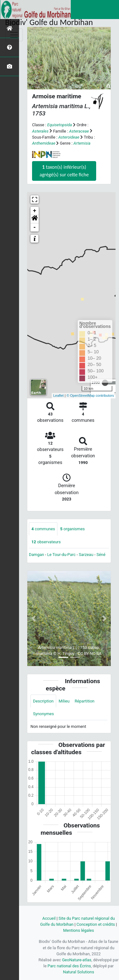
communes (43, 529)
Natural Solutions (79, 972)
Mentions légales (79, 930)
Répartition (84, 701)
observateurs (46, 542)
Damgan (36, 555)
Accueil (49, 918)
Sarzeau (86, 555)
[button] (35, 219)
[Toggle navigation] (14, 35)
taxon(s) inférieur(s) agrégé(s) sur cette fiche (64, 171)
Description (43, 701)
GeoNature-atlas (77, 960)
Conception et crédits (96, 924)
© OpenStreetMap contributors (90, 395)
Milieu (64, 701)
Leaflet (59, 395)
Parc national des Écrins (69, 966)
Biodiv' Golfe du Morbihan (49, 22)
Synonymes (43, 714)
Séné (101, 555)
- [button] (35, 227)
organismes (72, 529)
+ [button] (35, 211)
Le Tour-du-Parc (62, 555)
